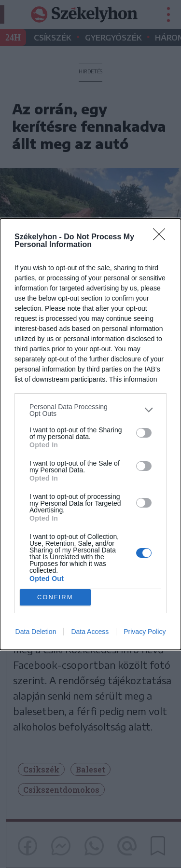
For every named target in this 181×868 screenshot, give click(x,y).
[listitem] (90, 410)
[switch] (144, 433)
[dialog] (90, 434)
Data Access (90, 632)
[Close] (162, 237)
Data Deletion (36, 632)
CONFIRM (55, 597)
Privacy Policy (145, 632)
